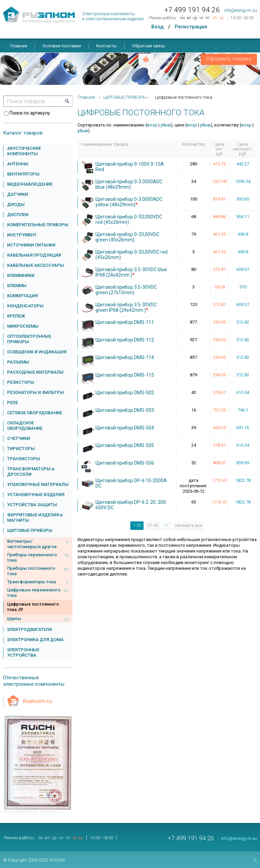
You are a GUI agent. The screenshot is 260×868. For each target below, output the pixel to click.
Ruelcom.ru (37, 701)
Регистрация (191, 27)
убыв (166, 125)
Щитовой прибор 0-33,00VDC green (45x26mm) (127, 237)
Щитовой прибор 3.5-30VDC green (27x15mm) (126, 290)
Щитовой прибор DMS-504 (125, 428)
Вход (157, 27)
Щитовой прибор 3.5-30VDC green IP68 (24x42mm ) (126, 307)
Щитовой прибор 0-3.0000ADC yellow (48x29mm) (129, 202)
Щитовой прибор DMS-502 (125, 393)
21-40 (153, 525)
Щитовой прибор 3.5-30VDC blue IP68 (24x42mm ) (131, 272)
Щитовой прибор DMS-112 (125, 340)
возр (152, 125)
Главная (19, 46)
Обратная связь (149, 46)
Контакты (106, 46)
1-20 (137, 525)
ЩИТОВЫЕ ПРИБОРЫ (125, 97)
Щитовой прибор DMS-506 (125, 463)
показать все (189, 525)
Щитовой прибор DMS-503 (125, 410)
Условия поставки (62, 46)
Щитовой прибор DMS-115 (125, 375)
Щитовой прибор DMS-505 (125, 445)
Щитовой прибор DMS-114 (125, 357)
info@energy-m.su (241, 10)
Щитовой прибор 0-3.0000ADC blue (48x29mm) (129, 184)
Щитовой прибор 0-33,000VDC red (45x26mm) (129, 219)
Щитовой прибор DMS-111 (125, 322)
